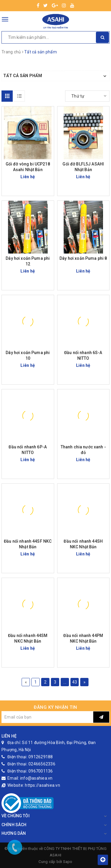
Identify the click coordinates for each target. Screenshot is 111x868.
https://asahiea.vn (42, 785)
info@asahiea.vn (36, 778)
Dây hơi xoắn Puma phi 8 (83, 258)
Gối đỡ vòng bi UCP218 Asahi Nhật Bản (28, 167)
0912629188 (41, 757)
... (65, 682)
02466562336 (42, 764)
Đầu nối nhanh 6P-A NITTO (28, 450)
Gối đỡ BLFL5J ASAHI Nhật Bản (83, 167)
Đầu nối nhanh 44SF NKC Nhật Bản (28, 544)
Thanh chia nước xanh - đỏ (83, 450)
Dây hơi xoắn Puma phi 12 (28, 261)
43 (75, 682)
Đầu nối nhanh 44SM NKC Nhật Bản (28, 638)
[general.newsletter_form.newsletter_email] (47, 717)
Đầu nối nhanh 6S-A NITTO (83, 355)
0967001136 (41, 771)
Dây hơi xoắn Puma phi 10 (28, 355)
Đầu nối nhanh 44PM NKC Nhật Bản (83, 638)
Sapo (68, 862)
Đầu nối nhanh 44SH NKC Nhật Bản (83, 544)
